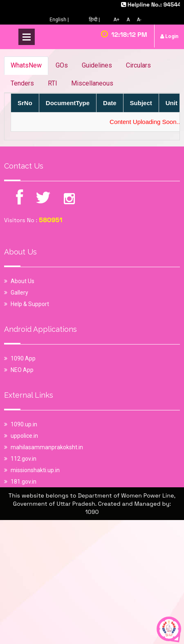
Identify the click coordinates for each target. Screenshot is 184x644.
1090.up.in (24, 424)
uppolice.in (24, 436)
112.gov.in (24, 459)
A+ (118, 20)
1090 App (23, 358)
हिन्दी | (96, 20)
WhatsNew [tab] (26, 65)
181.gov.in (24, 482)
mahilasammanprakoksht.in (47, 447)
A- (141, 20)
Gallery (19, 293)
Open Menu (27, 37)
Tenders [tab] (22, 83)
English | (61, 20)
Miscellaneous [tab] (92, 83)
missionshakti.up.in (35, 470)
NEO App (22, 370)
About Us (22, 281)
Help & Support (30, 304)
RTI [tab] (53, 83)
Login (169, 36)
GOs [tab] (62, 65)
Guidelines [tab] (97, 65)
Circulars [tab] (138, 65)
